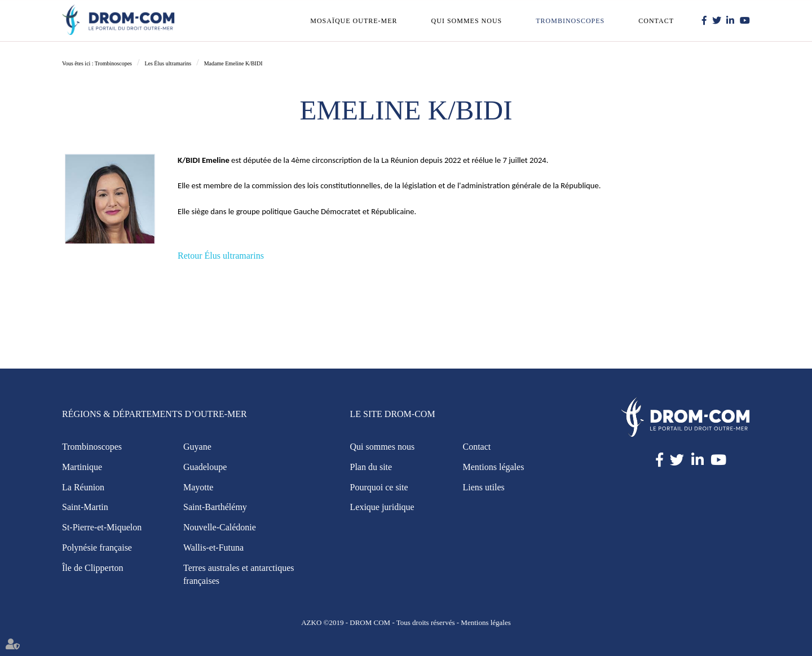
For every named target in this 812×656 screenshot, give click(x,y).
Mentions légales (494, 467)
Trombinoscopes (570, 21)
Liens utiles (484, 487)
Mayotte (198, 487)
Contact (656, 21)
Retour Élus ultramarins (221, 256)
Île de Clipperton (92, 568)
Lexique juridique (382, 507)
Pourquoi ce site (379, 487)
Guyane (197, 447)
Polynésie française (97, 548)
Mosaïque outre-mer (354, 21)
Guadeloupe (205, 467)
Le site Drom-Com (393, 414)
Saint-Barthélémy (215, 507)
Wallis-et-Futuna (213, 548)
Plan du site (371, 467)
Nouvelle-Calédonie (220, 527)
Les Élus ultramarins (168, 63)
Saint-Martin (85, 507)
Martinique (82, 467)
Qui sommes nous (467, 21)
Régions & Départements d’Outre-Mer (155, 414)
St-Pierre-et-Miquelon (102, 527)
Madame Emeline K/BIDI (233, 63)
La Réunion (83, 487)
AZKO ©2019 (322, 622)
